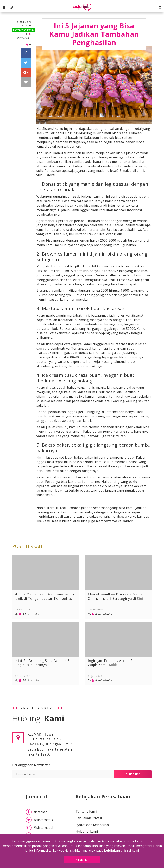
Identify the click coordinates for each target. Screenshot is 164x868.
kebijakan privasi (118, 850)
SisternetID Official (44, 832)
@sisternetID (39, 817)
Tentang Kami (86, 809)
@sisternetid (39, 825)
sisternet (36, 809)
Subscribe (133, 771)
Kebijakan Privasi (89, 815)
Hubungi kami (87, 829)
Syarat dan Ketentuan (92, 822)
